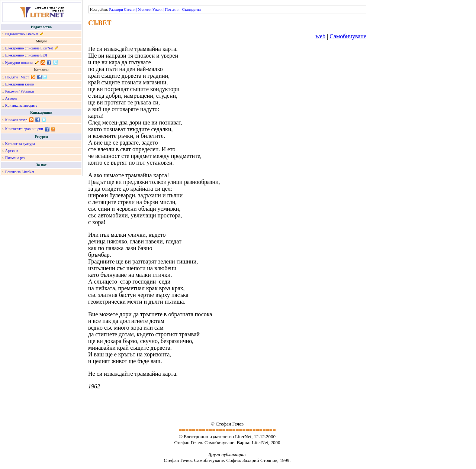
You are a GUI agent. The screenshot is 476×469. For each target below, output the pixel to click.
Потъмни (172, 9)
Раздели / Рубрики (20, 91)
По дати (12, 77)
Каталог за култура (20, 144)
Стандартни (192, 9)
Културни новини (19, 63)
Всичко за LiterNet (20, 172)
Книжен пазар (16, 120)
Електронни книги (20, 84)
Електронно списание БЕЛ (26, 55)
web (320, 36)
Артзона (12, 151)
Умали (157, 9)
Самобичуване (348, 36)
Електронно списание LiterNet (29, 48)
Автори (11, 98)
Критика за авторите (21, 105)
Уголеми (145, 9)
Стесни (130, 9)
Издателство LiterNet (22, 34)
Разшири (116, 9)
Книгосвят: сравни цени (24, 129)
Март (25, 77)
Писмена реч (15, 158)
